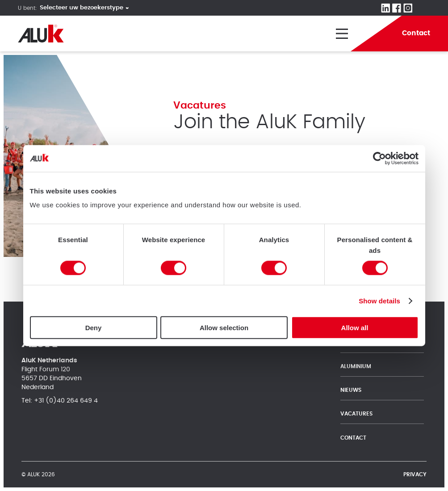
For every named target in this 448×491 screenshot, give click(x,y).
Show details (379, 300)
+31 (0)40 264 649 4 (66, 401)
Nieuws (351, 390)
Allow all (355, 328)
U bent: (27, 8)
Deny (94, 328)
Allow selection (224, 328)
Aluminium (356, 366)
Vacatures (356, 414)
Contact (353, 438)
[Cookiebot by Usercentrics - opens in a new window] (379, 158)
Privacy (415, 474)
